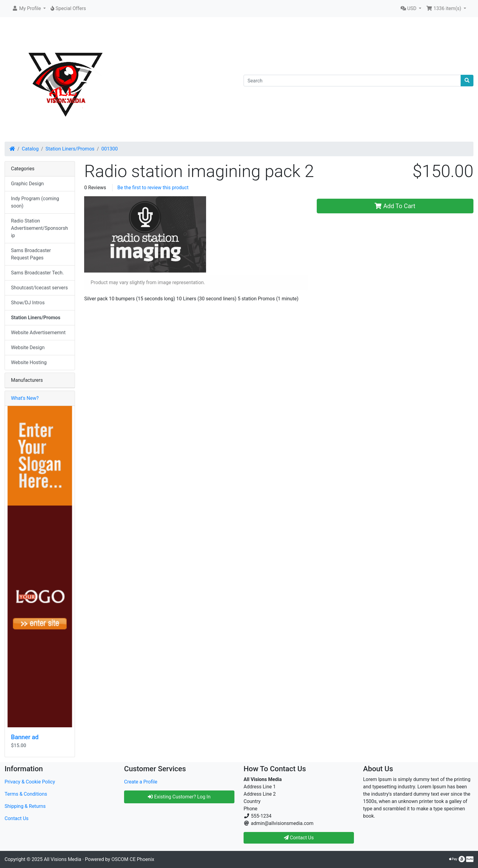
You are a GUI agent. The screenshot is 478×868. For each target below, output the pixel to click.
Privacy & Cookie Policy (30, 782)
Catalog (30, 149)
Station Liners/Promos (70, 149)
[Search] (352, 81)
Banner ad (25, 737)
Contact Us (17, 818)
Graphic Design (27, 184)
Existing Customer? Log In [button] (179, 797)
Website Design (28, 347)
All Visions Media (63, 859)
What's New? (25, 398)
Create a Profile (141, 782)
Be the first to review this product (153, 188)
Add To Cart (395, 206)
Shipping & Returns (25, 806)
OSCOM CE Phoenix (133, 859)
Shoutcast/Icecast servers (39, 288)
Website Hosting (29, 362)
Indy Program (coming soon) (35, 202)
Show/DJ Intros (28, 303)
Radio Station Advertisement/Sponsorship (39, 228)
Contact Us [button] (299, 838)
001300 (109, 149)
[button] (29, 9)
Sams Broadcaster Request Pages (31, 254)
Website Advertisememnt (38, 333)
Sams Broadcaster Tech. (37, 273)
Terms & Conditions (26, 794)
